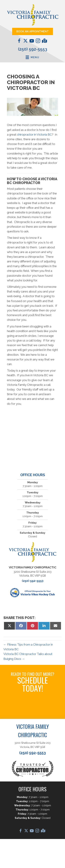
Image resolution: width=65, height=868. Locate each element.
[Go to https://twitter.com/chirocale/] (25, 41)
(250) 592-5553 (33, 49)
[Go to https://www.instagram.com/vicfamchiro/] (38, 41)
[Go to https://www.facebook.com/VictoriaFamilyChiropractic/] (19, 41)
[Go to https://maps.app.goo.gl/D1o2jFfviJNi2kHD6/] (44, 41)
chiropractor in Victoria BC (34, 135)
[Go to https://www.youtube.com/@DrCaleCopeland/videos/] (32, 41)
